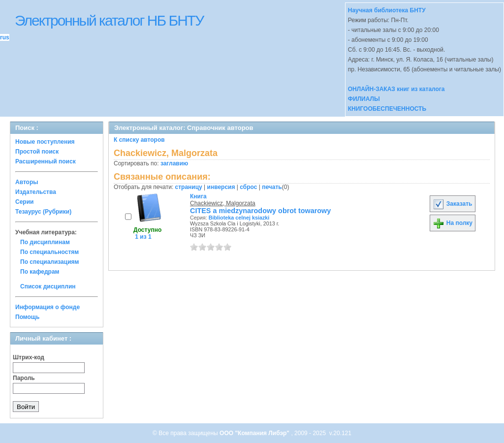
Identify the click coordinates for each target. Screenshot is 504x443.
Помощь (27, 317)
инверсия (221, 187)
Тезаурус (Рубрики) (43, 212)
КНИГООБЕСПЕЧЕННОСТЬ (387, 109)
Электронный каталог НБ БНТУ (109, 20)
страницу (189, 187)
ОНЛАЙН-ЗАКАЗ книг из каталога (396, 89)
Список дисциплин (48, 286)
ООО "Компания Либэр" (255, 433)
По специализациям (49, 262)
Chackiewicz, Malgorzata (223, 203)
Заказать (452, 204)
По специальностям (49, 252)
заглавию (174, 163)
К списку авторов (139, 140)
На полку (453, 223)
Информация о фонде (47, 307)
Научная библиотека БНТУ (387, 10)
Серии (24, 202)
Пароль (24, 378)
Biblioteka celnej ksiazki (239, 218)
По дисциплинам (45, 242)
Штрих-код (29, 357)
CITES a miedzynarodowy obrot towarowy (260, 211)
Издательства (36, 192)
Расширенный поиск (46, 161)
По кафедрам (40, 272)
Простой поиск (37, 152)
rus (5, 37)
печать (272, 187)
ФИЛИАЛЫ (364, 99)
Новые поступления (45, 142)
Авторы (27, 182)
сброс (248, 187)
